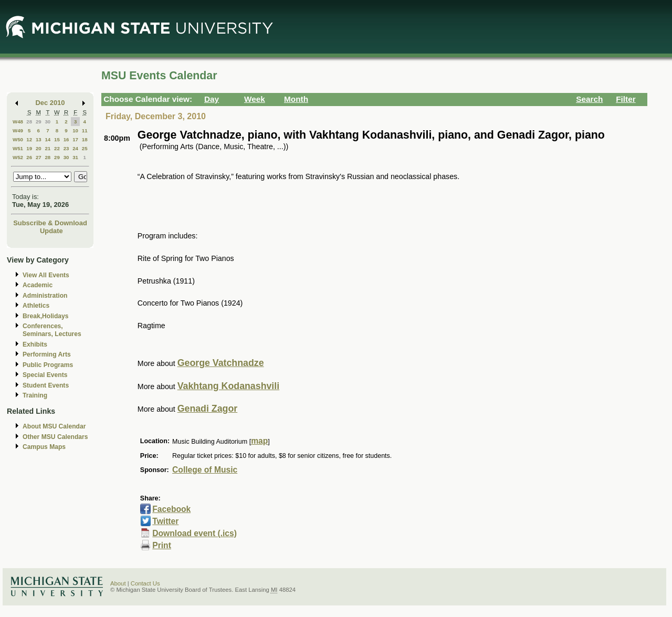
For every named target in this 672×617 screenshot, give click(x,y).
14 (48, 139)
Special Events (45, 375)
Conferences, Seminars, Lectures (52, 330)
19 (29, 148)
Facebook (171, 509)
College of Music (205, 470)
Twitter (165, 521)
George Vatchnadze (221, 363)
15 (57, 139)
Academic (38, 285)
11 (85, 130)
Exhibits (35, 344)
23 (66, 148)
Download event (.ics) (195, 533)
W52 (18, 157)
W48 (18, 122)
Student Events (46, 385)
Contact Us (145, 583)
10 (75, 130)
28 (29, 122)
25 (85, 148)
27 (39, 157)
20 (39, 148)
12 (29, 139)
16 (66, 139)
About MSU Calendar (54, 426)
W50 (18, 139)
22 (57, 148)
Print (162, 545)
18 (85, 139)
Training (35, 395)
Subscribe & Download (50, 223)
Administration (45, 296)
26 (29, 157)
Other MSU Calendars (55, 437)
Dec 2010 (50, 103)
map (259, 441)
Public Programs (48, 365)
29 (39, 122)
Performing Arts (47, 354)
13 (39, 139)
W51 (18, 148)
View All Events (46, 275)
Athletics (36, 306)
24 (75, 148)
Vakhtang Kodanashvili (229, 386)
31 (75, 157)
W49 (18, 130)
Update (51, 231)
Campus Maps (44, 447)
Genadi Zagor (208, 409)
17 (75, 139)
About (118, 583)
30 (48, 122)
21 (48, 148)
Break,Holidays (46, 316)
